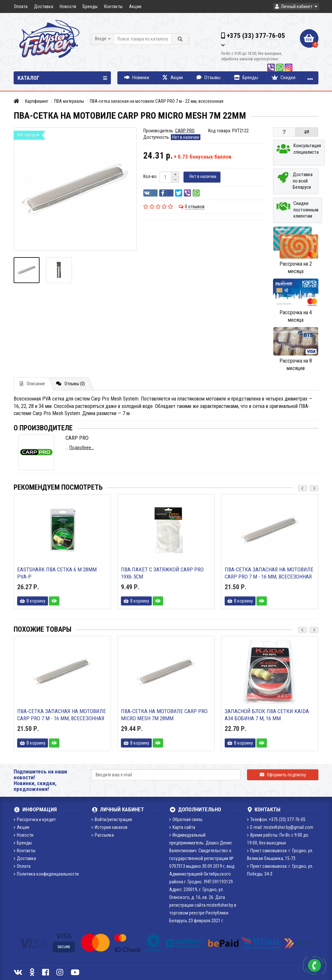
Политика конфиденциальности (46, 874)
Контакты (113, 6)
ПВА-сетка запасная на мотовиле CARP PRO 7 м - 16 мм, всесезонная (269, 573)
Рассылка (103, 835)
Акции (135, 6)
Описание (32, 384)
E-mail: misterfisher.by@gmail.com (280, 827)
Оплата (21, 6)
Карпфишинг (37, 101)
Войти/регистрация (112, 819)
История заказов (109, 827)
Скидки (284, 78)
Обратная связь (186, 819)
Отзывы (208, 78)
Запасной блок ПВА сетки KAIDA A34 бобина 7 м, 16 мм (267, 715)
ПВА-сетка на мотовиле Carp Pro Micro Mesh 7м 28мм (164, 715)
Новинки (137, 78)
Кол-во (150, 176)
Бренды (90, 6)
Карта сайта (182, 827)
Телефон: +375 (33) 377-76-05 (276, 819)
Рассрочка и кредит (35, 819)
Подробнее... (82, 448)
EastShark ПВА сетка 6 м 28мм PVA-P (57, 573)
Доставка (44, 6)
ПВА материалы (69, 101)
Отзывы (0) (71, 384)
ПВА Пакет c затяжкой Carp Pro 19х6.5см (162, 573)
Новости (68, 6)
